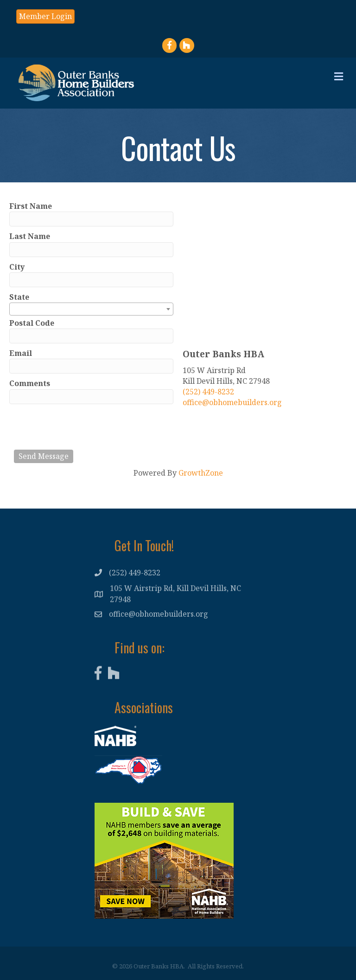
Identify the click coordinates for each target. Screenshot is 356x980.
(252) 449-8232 (208, 392)
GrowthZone (201, 473)
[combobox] (91, 309)
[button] (45, 16)
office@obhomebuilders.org (232, 402)
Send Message (44, 456)
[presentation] (84, 427)
